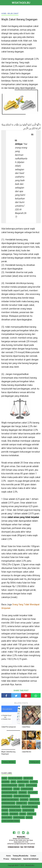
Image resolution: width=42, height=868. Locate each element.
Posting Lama (35, 762)
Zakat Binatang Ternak (11, 821)
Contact (33, 856)
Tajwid (23, 814)
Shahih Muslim (28, 810)
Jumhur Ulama (27, 789)
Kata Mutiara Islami (10, 792)
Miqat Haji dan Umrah (10, 800)
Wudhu (29, 817)
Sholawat (14, 814)
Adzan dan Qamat (15, 778)
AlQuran (6, 782)
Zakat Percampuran (9, 727)
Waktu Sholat (19, 817)
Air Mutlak (28, 778)
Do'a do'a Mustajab (9, 785)
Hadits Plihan (31, 785)
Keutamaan (33, 792)
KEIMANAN (23, 792)
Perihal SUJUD (34, 803)
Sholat (5, 814)
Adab (4, 778)
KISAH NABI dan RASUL (22, 796)
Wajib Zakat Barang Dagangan (8, 753)
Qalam (5, 810)
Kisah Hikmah (7, 796)
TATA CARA (31, 814)
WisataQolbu (21, 3)
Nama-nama (34, 800)
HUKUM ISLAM (7, 789)
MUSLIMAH (24, 800)
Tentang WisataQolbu (20, 856)
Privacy (6, 859)
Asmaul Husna (23, 782)
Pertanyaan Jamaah (30, 807)
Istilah (16, 789)
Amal (13, 782)
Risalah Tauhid (15, 810)
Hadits (21, 785)
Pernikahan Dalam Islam (11, 807)
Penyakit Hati (22, 803)
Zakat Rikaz (26, 727)
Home (8, 856)
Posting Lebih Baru (9, 762)
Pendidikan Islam (8, 803)
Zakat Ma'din (26, 752)
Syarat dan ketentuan (31, 859)
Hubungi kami (16, 859)
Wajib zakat (7, 817)
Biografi (34, 782)
